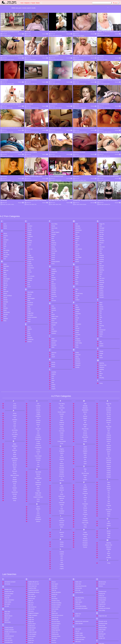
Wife (101, 329)
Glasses (54, 239)
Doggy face (31, 570)
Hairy (53, 259)
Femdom (54, 187)
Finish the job (55, 570)
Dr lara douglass (32, 587)
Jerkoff (53, 310)
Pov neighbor (102, 555)
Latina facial (78, 582)
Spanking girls (102, 587)
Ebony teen (31, 605)
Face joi (54, 535)
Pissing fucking (102, 551)
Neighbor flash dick (80, 612)
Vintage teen (102, 617)
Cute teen (7, 618)
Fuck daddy (55, 618)
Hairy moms (78, 553)
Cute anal (7, 606)
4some (5, 181)
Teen (101, 264)
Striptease (61, 60)
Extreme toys (31, 634)
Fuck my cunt (55, 623)
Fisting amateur (55, 579)
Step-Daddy (30, 245)
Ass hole (6, 205)
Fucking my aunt (56, 633)
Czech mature (8, 626)
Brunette (61, 132)
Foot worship (55, 600)
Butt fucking (8, 575)
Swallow (101, 246)
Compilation (30, 210)
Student (101, 242)
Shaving (101, 191)
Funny (53, 217)
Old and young (79, 246)
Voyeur (101, 310)
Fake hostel (55, 541)
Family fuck (55, 547)
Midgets (77, 191)
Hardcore (110, 132)
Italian (53, 300)
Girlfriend (54, 232)
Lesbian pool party (80, 592)
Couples (30, 217)
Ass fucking (6, 203)
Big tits (76, 36)
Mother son (78, 604)
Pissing (77, 283)
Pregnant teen (102, 557)
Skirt (101, 204)
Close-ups (58, 84)
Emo (29, 284)
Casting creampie (9, 580)
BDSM (102, 84)
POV (77, 290)
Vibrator (101, 304)
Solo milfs (101, 585)
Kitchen (53, 317)
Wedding (102, 322)
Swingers (102, 250)
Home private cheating (81, 559)
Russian (77, 320)
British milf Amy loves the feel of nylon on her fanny (85, 80)
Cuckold (30, 225)
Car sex (29, 181)
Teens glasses (102, 607)
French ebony (55, 612)
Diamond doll (31, 551)
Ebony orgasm (32, 603)
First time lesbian (56, 574)
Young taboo (102, 630)
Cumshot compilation (10, 597)
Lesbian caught (79, 586)
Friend (53, 212)
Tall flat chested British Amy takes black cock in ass (12, 128)
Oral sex (101, 539)
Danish (29, 249)
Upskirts (101, 299)
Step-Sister (102, 200)
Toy (100, 281)
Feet (53, 183)
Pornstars (78, 287)
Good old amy (101, 56)
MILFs (85, 84)
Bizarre (5, 246)
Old (76, 244)
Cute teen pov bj (9, 620)
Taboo (101, 256)
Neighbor (78, 224)
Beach (5, 230)
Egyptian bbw (32, 611)
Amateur (101, 60)
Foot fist (54, 593)
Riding (77, 310)
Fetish (53, 189)
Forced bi (54, 604)
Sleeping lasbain (103, 580)
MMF (77, 200)
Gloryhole (54, 241)
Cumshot (30, 233)
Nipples (77, 226)
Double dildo (31, 583)
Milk (76, 196)
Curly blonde (8, 601)
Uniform (101, 297)
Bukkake (6, 271)
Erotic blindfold (32, 622)
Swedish (101, 248)
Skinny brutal (102, 578)
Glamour (54, 237)
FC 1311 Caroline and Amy (103, 104)
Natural (77, 222)
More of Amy (28, 32)
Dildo (11, 108)
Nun (76, 232)
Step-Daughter (31, 251)
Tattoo (101, 258)
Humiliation (54, 284)
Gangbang (33, 156)
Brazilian (6, 261)
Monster (77, 206)
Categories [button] (27, 3)
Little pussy (78, 594)
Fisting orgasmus (56, 583)
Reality (77, 305)
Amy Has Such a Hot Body (55, 80)
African (5, 186)
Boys (5, 259)
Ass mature (8, 557)
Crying (29, 223)
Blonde (54, 36)
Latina (53, 333)
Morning (77, 208)
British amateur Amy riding (55, 128)
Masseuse (78, 181)
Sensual (101, 185)
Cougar (9, 108)
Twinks (101, 287)
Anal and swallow (9, 546)
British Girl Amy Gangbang (31, 152)
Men (77, 187)
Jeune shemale (79, 576)
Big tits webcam (9, 569)
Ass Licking (6, 207)
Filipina (53, 194)
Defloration (30, 258)
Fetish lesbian (55, 562)
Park (77, 269)
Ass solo (7, 559)
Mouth (77, 212)
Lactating (54, 325)
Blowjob (57, 36)
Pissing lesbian (102, 553)
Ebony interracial (32, 601)
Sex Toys (102, 187)
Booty (5, 257)
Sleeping (102, 208)
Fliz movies (54, 591)
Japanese (54, 305)
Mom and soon (79, 602)
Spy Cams (102, 231)
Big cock (6, 238)
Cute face (7, 612)
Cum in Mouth (31, 229)
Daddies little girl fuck (33, 535)
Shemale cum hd (103, 574)
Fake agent (54, 539)
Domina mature (32, 577)
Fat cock (54, 549)
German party (79, 541)
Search (115, 3)
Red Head (78, 308)
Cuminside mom (9, 595)
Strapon (101, 237)
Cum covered (8, 591)
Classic (85, 108)
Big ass (5, 236)
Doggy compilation (33, 568)
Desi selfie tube (32, 549)
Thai (100, 266)
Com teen (7, 587)
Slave (101, 206)
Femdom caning (56, 553)
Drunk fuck (31, 591)
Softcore (101, 214)
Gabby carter (78, 535)
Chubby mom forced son (11, 585)
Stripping (102, 240)
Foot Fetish (54, 204)
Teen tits (101, 603)
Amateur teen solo (9, 544)
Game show (78, 537)
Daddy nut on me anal (34, 537)
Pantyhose (78, 267)
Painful (77, 260)
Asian (5, 199)
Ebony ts (30, 607)
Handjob (54, 261)
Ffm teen (54, 564)
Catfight (29, 187)
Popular (33, 3)
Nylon (77, 237)
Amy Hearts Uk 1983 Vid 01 (31, 80)
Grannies (12, 60)
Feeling (9, 60)
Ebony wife (31, 609)
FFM (53, 191)
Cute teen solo (8, 622)
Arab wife (7, 551)
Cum (29, 227)
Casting (29, 185)
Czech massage (9, 624)
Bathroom (6, 223)
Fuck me (54, 620)
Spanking (102, 223)
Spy (100, 229)
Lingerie (53, 342)
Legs (53, 335)
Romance (78, 314)
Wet (100, 324)
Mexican (77, 189)
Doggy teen (31, 574)
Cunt (29, 235)
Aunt (5, 212)
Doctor (29, 262)
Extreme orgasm (32, 630)
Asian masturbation (9, 553)
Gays (53, 228)
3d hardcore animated (10, 535)
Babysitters (6, 219)
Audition (6, 209)
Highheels (54, 271)
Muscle (77, 214)
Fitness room (55, 585)
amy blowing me (4, 80)
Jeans (53, 308)
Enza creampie (32, 620)
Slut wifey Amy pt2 (29, 104)
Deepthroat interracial (33, 543)
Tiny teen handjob (103, 611)
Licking (53, 340)
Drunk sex (31, 595)
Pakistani (78, 262)
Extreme (30, 294)
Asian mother (8, 555)
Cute (29, 237)
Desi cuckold (31, 547)
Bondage (6, 255)
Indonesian (54, 294)
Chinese (30, 196)
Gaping (53, 226)
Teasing (101, 262)
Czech (29, 240)
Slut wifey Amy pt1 (53, 104)
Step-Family (54, 181)
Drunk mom (31, 593)
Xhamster (21, 34)
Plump (77, 285)
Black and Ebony (8, 248)
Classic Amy (76, 104)
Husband (54, 286)
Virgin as (101, 619)
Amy (3, 36)
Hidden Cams (55, 269)
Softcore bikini (102, 583)
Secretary (102, 183)
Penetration (78, 277)
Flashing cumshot (56, 589)
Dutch (29, 274)
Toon (101, 276)
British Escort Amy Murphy (79, 152)
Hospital (54, 278)
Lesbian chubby (79, 588)
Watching (102, 316)
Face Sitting (54, 177)
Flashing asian (55, 587)
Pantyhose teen (102, 544)
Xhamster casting (103, 624)
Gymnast (54, 253)
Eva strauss (31, 624)
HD (52, 265)
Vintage (101, 306)
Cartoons (30, 183)
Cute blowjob (8, 610)
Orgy (77, 251)
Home (22, 3)
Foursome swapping (57, 608)
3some (4, 132)
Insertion (54, 296)
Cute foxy (7, 614)
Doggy (29, 264)
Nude (77, 228)
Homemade (34, 108)
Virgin (101, 308)
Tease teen (101, 596)
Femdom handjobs (56, 558)
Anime (5, 195)
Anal (12, 132)
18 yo (5, 177)
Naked (77, 220)
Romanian (78, 316)
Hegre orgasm (79, 555)
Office (77, 242)
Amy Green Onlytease (54, 56)
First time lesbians (56, 577)
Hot (52, 280)
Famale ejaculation (56, 545)
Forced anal (55, 602)
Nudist (77, 230)
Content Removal (70, 641)
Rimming (78, 312)
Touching (102, 279)
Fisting (53, 200)
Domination (30, 268)
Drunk (29, 272)
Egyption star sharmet (34, 613)
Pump (77, 298)
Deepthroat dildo (32, 541)
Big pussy (7, 567)
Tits (36, 84)
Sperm (101, 225)
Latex (53, 329)
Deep (29, 253)
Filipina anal (55, 566)
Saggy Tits (102, 177)
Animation (6, 193)
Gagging (54, 222)
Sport (101, 227)
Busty (108, 36)
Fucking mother (55, 631)
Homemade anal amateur (81, 561)
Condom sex (31, 212)
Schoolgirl (102, 181)
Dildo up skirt (31, 562)
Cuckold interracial (9, 589)
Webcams (102, 320)
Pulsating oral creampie (104, 561)
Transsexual (102, 283)
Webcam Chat (103, 318)
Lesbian (53, 337)
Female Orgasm (55, 185)
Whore (101, 326)
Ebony (29, 280)
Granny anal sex (79, 545)
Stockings (102, 235)
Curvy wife (7, 603)
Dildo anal (31, 558)
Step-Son (102, 219)
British (6, 36)
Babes (52, 60)
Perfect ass (101, 549)
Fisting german (55, 581)
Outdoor (77, 253)
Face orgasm (55, 537)
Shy (100, 198)
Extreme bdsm (32, 628)
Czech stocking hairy (10, 629)
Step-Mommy (79, 202)
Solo (101, 217)
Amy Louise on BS (53, 152)
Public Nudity (79, 296)
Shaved (101, 189)
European (37, 132)
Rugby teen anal (103, 569)
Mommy (85, 132)
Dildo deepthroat (32, 560)
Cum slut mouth (9, 593)
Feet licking (55, 551)
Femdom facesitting (56, 556)
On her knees (102, 537)
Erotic (29, 286)
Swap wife (101, 589)
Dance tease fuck (32, 539)
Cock (29, 206)
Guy (53, 251)
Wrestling (102, 331)
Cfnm (29, 191)
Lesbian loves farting (80, 590)
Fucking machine (56, 214)
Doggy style (31, 572)
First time (9, 36)
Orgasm (77, 248)
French (53, 210)
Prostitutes (78, 294)
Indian (53, 292)
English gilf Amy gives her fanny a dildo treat (11, 104)
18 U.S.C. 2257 (76, 641)
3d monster (7, 537)
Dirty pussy (31, 564)
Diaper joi (31, 553)
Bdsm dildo (7, 564)
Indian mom (78, 567)
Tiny (100, 268)
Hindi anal (78, 557)
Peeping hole (102, 546)
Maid (77, 177)
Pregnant (78, 292)
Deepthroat (30, 256)
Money (77, 204)
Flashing (54, 202)
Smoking (102, 212)
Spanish (101, 221)
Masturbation (79, 183)
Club (29, 204)
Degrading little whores (34, 545)
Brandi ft (7, 573)
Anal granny (8, 549)
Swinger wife (102, 591)
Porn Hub (69, 58)
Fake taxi (54, 543)
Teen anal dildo (102, 599)
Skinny (101, 202)
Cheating (30, 194)
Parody (77, 271)
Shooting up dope (103, 576)
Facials (53, 179)
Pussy (77, 300)
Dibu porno (31, 556)
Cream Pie (30, 219)
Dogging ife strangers (33, 566)
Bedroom (6, 234)
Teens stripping (102, 609)
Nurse (77, 235)
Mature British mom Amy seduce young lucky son (84, 128)
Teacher (101, 260)
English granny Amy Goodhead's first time (10, 32)
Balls (5, 221)
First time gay (55, 572)
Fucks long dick (55, 635)
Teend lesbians (102, 605)
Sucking (101, 244)
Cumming (30, 231)
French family (55, 614)
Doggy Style (30, 266)
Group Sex (54, 249)
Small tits (102, 210)
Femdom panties (56, 560)
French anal (55, 610)
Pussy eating (102, 563)
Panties (77, 264)
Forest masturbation (57, 606)
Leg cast (77, 584)
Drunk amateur (32, 589)
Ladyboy (54, 327)
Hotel (53, 282)
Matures (60, 108)
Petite (77, 279)
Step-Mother (78, 210)
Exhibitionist (30, 292)
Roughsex (78, 318)
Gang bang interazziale (81, 539)
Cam (29, 177)
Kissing (109, 108)
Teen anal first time (103, 601)
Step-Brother (7, 265)
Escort (29, 288)
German (54, 230)
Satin (101, 179)
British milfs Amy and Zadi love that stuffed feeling (12, 56)
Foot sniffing (55, 597)
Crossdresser (31, 221)
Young (101, 336)
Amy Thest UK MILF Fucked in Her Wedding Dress (109, 128)
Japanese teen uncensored (82, 574)
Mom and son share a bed (82, 600)
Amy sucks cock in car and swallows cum (58, 32)
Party (77, 273)
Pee (76, 275)
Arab (5, 197)
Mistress (77, 198)
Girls (37, 156)
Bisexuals (6, 244)
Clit (28, 200)
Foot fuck (54, 595)
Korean (53, 319)
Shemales (102, 194)
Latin (53, 331)
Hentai (53, 267)
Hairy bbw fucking (80, 551)
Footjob (53, 206)
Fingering (54, 196)
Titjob (101, 270)
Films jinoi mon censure (57, 568)
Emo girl (30, 618)
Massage (78, 179)
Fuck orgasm (55, 625)
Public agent (102, 559)
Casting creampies (9, 583)
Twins (101, 289)
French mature (55, 616)
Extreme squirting (32, 632)
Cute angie (7, 608)
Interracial (54, 298)
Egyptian (30, 282)
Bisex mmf (7, 571)
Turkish (101, 285)
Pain (77, 258)
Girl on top (78, 543)
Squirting (102, 233)
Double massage (32, 585)
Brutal (5, 269)
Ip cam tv (77, 569)
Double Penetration (32, 270)
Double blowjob (32, 581)
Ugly (101, 294)
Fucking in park (55, 627)
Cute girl (7, 616)
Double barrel (32, 579)
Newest (38, 3)
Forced (53, 208)
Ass (5, 201)
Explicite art (31, 626)
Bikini (5, 242)
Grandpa (54, 245)
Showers (102, 196)
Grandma (54, 243)
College (29, 208)
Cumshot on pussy (9, 599)
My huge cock (79, 606)
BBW (100, 36)
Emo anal (31, 615)
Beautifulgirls (7, 232)
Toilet (101, 274)
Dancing (30, 247)
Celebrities (30, 189)
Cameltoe (30, 179)
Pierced (77, 281)
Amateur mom (8, 542)
